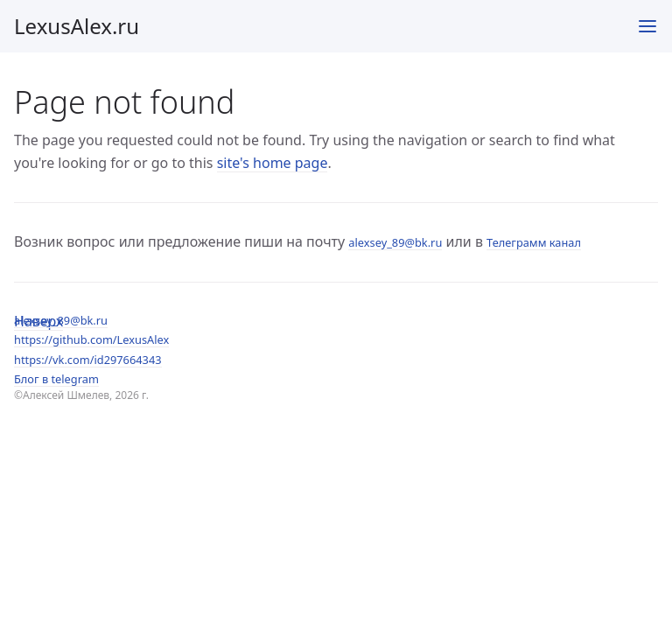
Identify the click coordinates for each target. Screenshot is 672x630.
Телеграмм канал (534, 242)
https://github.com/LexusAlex (91, 339)
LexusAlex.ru (77, 26)
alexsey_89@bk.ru (61, 320)
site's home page (273, 163)
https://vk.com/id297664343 (88, 360)
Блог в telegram (56, 379)
